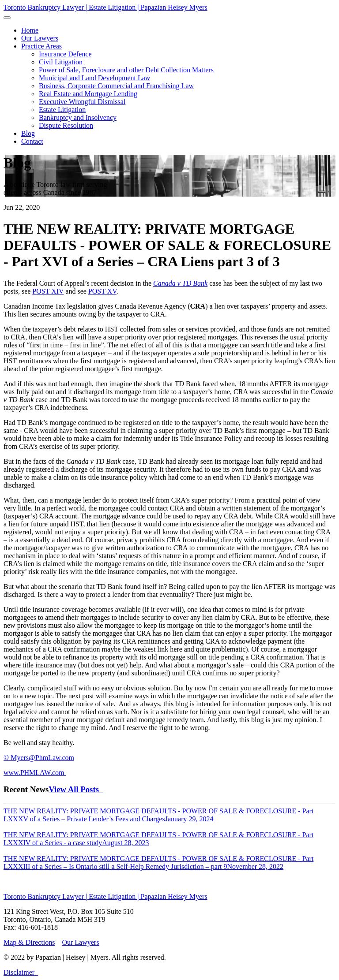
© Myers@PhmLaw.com (39, 758)
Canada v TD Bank (180, 283)
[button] (41, 46)
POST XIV (48, 291)
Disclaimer (19, 972)
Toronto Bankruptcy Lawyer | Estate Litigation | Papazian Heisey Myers (105, 7)
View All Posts (76, 789)
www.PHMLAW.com (35, 773)
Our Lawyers (80, 942)
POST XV (102, 291)
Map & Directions (29, 942)
